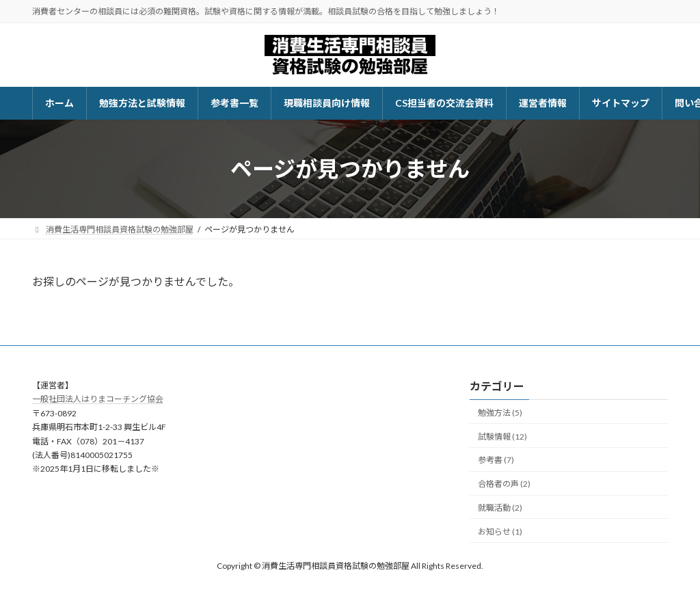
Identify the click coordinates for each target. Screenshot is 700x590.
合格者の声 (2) (504, 484)
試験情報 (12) (502, 437)
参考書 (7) (496, 460)
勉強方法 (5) (500, 413)
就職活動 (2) (500, 508)
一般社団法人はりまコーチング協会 (98, 400)
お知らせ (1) (500, 532)
